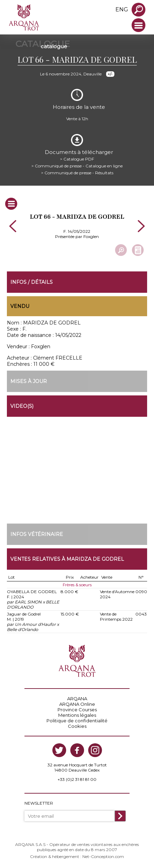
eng (122, 9)
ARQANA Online (77, 704)
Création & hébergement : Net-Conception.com (77, 856)
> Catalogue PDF (77, 159)
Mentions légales (77, 715)
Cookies (77, 726)
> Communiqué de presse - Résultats (77, 173)
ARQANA (77, 699)
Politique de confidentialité (77, 721)
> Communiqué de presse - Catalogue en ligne (77, 166)
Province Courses (77, 710)
